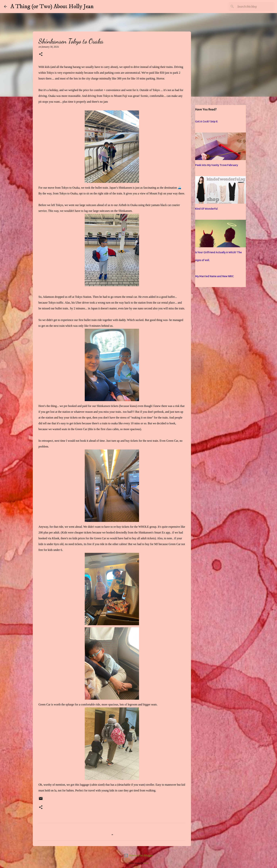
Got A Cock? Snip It (206, 121)
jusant (146, 863)
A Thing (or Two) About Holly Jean (52, 7)
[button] (41, 54)
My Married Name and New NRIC (214, 276)
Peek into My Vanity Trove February (217, 165)
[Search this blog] (255, 7)
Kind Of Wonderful (206, 209)
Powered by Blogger (138, 855)
